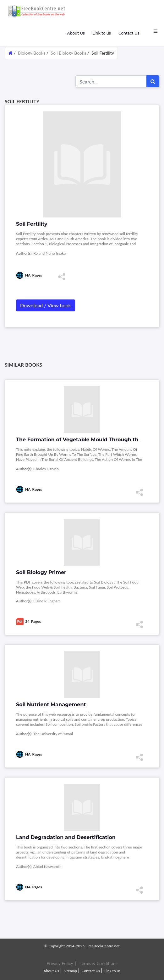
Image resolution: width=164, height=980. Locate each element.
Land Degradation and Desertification (66, 837)
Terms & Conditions (98, 963)
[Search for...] (111, 81)
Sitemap (70, 971)
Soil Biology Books (68, 53)
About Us (76, 33)
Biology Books (32, 53)
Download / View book (46, 305)
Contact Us (129, 33)
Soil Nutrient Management (51, 705)
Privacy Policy (60, 963)
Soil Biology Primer (41, 572)
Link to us (102, 33)
